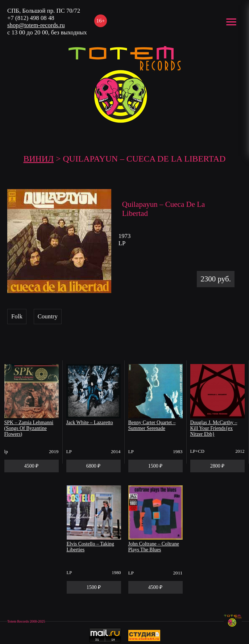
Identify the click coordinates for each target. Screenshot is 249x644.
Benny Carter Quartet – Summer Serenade (152, 425)
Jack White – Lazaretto (90, 423)
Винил (39, 159)
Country (48, 316)
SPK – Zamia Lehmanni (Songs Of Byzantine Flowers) (29, 428)
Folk (17, 316)
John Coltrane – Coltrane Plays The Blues (154, 547)
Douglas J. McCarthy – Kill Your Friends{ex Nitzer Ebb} (214, 428)
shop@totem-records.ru (36, 25)
